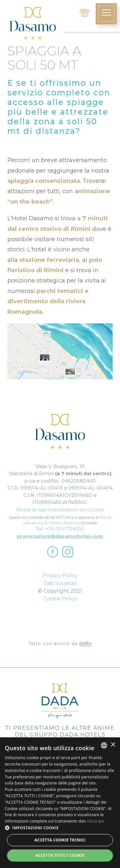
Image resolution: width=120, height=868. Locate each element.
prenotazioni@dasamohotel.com (60, 536)
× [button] (113, 745)
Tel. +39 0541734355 (60, 529)
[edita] (85, 644)
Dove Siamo (60, 625)
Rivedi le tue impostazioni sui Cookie (60, 510)
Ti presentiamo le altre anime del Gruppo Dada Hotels (60, 711)
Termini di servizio (65, 523)
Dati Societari (60, 583)
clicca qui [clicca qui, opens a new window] (95, 821)
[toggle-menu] (106, 14)
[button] (60, 828)
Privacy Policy (60, 576)
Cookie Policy (60, 599)
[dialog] (60, 803)
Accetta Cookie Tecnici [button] (60, 840)
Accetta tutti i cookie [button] (60, 855)
